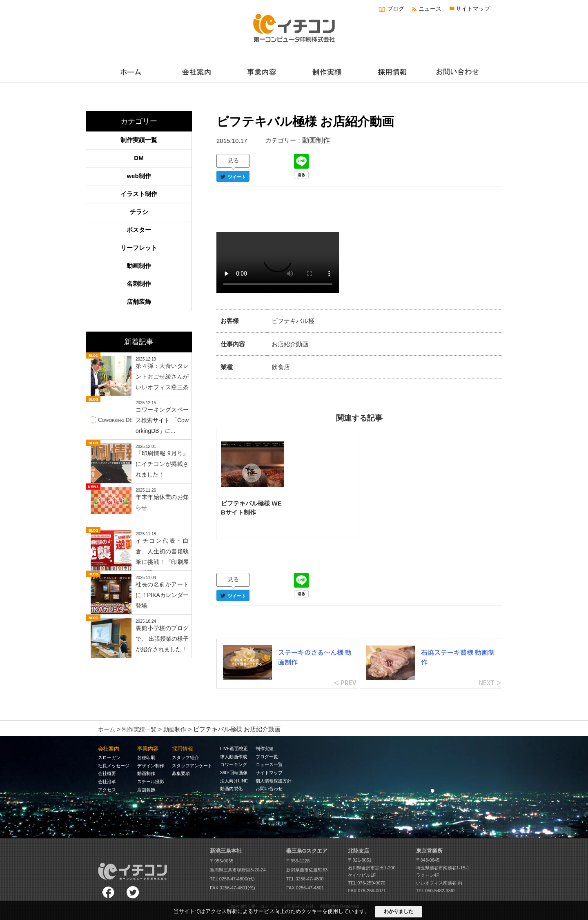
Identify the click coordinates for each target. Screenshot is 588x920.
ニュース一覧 (269, 764)
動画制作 (316, 140)
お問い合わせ (269, 789)
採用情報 (183, 749)
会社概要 (107, 773)
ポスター (139, 230)
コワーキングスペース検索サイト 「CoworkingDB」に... (162, 420)
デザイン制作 (151, 766)
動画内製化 (231, 789)
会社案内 (109, 749)
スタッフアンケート (192, 766)
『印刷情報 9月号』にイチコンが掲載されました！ (162, 464)
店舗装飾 (139, 302)
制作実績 (265, 748)
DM (139, 158)
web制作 (139, 176)
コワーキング (234, 764)
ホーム (107, 729)
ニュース (430, 9)
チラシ (139, 212)
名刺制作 (139, 284)
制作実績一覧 (139, 140)
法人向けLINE (234, 781)
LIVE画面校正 (234, 748)
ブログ (396, 9)
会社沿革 (107, 782)
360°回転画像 (234, 773)
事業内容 (148, 749)
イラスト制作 (139, 194)
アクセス (107, 790)
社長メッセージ (114, 766)
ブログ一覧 (267, 757)
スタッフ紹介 (185, 757)
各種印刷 (146, 757)
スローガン (109, 757)
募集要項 (181, 773)
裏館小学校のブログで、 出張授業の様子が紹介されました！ (162, 639)
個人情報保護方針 (274, 781)
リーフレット (139, 248)
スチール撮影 (151, 782)
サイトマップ (473, 9)
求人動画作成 (234, 757)
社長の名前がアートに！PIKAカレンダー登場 (162, 595)
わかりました (399, 911)
